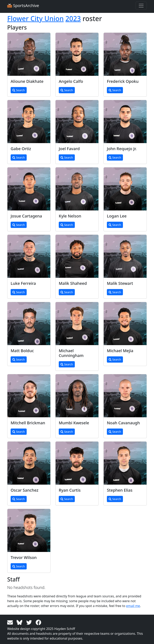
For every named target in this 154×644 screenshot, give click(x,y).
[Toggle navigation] (141, 6)
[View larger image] (29, 54)
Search (19, 90)
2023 (73, 18)
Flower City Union (35, 18)
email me (133, 606)
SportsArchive (23, 6)
